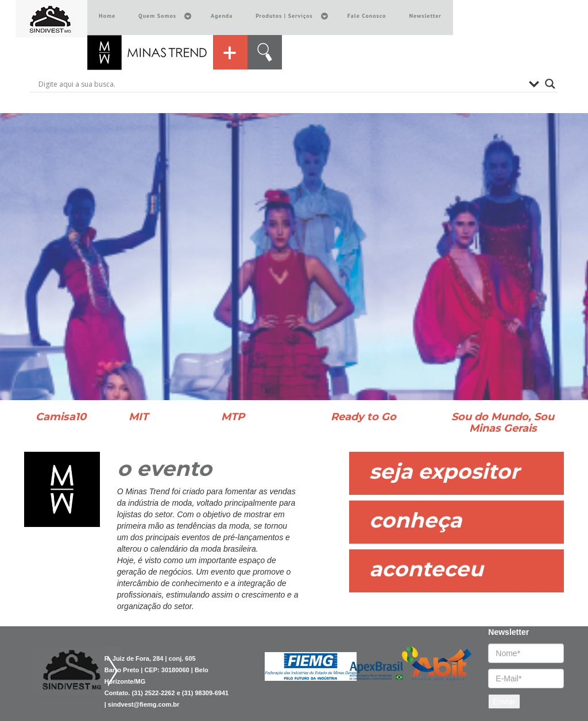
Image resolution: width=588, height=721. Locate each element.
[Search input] (281, 84)
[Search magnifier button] (550, 84)
